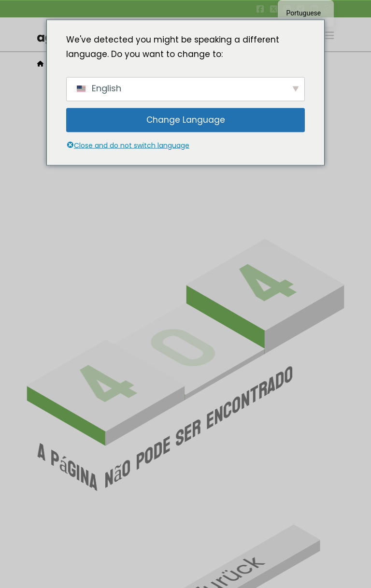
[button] (329, 36)
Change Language (186, 120)
